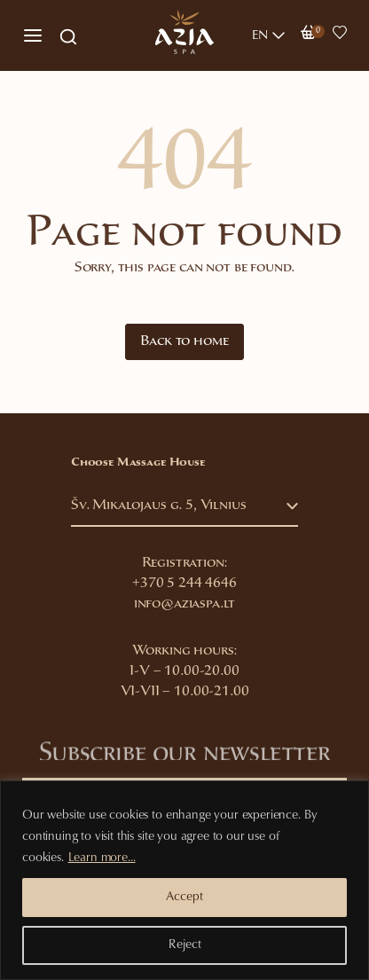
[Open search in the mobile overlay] (68, 36)
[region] (184, 880)
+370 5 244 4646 (184, 584)
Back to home (184, 342)
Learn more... (102, 858)
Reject (185, 945)
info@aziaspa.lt (185, 604)
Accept (184, 898)
